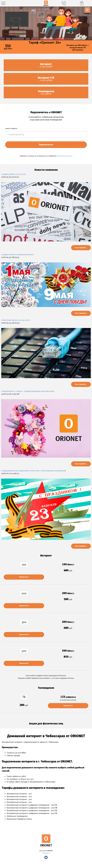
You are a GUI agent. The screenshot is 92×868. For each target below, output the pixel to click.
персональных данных (64, 156)
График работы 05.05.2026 (14, 174)
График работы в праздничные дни (17, 254)
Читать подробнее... (81, 248)
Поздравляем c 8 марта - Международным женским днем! (28, 391)
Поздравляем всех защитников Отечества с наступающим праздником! (34, 471)
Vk (46, 857)
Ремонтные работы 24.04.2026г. (16, 320)
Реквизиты (46, 853)
